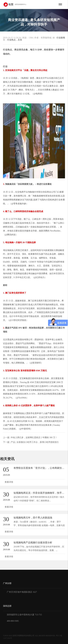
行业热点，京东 (15, 40)
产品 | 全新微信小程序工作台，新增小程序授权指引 (35, 442)
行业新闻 (61, 38)
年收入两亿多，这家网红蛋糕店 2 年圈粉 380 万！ (34, 438)
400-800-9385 (13, 621)
